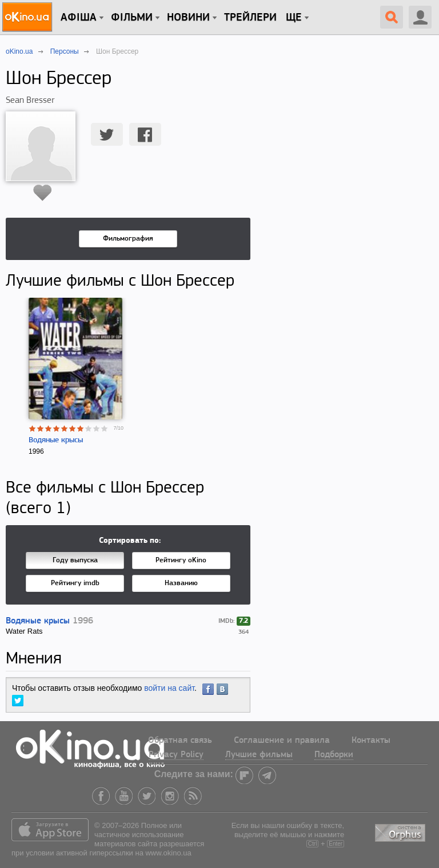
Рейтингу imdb (75, 583)
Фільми (132, 18)
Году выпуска (75, 560)
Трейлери (250, 18)
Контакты (371, 741)
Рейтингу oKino (181, 560)
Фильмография (128, 239)
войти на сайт (169, 688)
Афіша (79, 18)
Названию (181, 583)
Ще (294, 18)
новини (188, 18)
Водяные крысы (56, 440)
